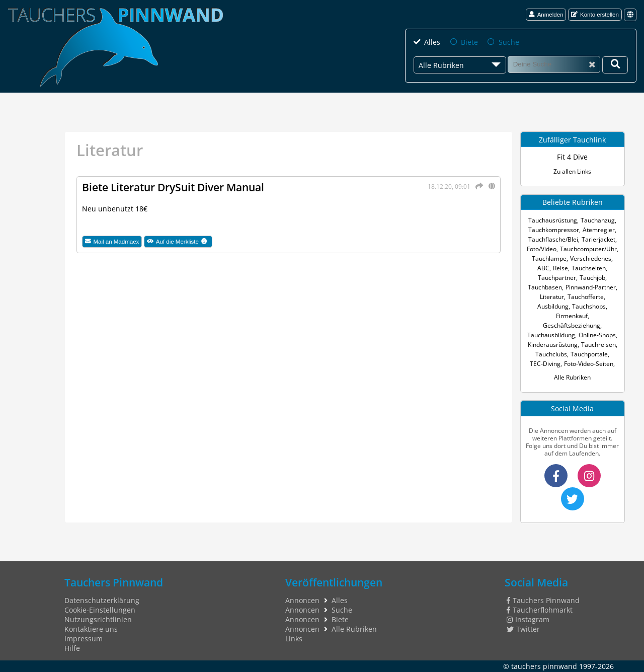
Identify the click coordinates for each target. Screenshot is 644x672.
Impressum (84, 639)
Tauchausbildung (551, 335)
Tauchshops (589, 306)
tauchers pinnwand (544, 666)
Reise (560, 268)
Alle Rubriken (572, 377)
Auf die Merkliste (180, 242)
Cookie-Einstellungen (100, 610)
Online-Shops (597, 335)
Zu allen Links (572, 171)
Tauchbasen (545, 287)
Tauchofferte (586, 297)
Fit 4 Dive (572, 157)
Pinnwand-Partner (591, 287)
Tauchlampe (549, 258)
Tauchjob (592, 278)
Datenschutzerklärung (102, 600)
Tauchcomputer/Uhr (588, 249)
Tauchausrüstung (553, 220)
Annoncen (302, 600)
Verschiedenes (591, 258)
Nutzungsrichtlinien (98, 619)
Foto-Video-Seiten (589, 364)
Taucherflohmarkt (540, 610)
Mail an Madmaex (112, 241)
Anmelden (546, 14)
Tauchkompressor (554, 230)
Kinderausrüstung (553, 345)
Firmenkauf (572, 316)
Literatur (552, 297)
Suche (509, 42)
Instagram (528, 619)
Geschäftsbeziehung (572, 325)
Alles (432, 42)
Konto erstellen (595, 14)
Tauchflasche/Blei (553, 239)
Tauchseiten (589, 268)
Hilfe (72, 648)
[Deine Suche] (615, 65)
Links (294, 639)
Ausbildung (553, 306)
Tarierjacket (598, 239)
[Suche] (554, 64)
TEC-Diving (545, 364)
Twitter (523, 629)
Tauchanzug (598, 220)
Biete (469, 42)
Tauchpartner (557, 278)
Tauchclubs (551, 354)
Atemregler (599, 230)
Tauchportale (589, 354)
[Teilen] (477, 186)
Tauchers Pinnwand (543, 600)
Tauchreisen (598, 345)
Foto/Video (542, 249)
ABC (543, 268)
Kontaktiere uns (91, 629)
